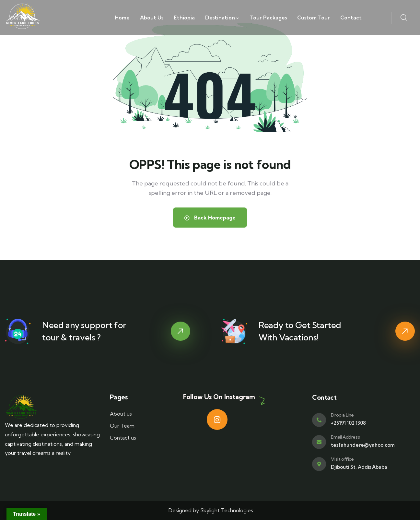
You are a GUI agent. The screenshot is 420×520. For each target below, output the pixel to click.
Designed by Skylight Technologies (210, 510)
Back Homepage (210, 218)
